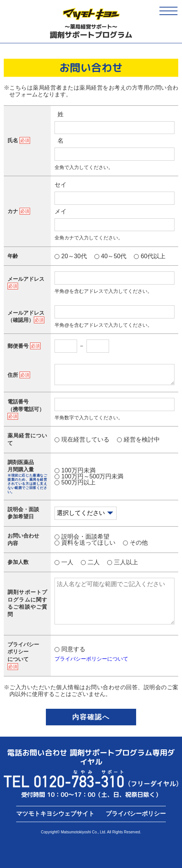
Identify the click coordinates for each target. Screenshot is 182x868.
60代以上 (153, 256)
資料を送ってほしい (88, 543)
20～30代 (74, 256)
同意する (73, 649)
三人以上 (126, 562)
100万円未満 (78, 470)
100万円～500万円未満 (92, 476)
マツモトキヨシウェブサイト (55, 814)
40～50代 (114, 256)
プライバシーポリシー (136, 814)
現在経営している (85, 439)
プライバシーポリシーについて (91, 659)
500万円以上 (78, 482)
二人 (94, 562)
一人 (67, 562)
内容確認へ (91, 717)
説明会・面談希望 (85, 537)
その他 (139, 543)
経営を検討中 (142, 439)
